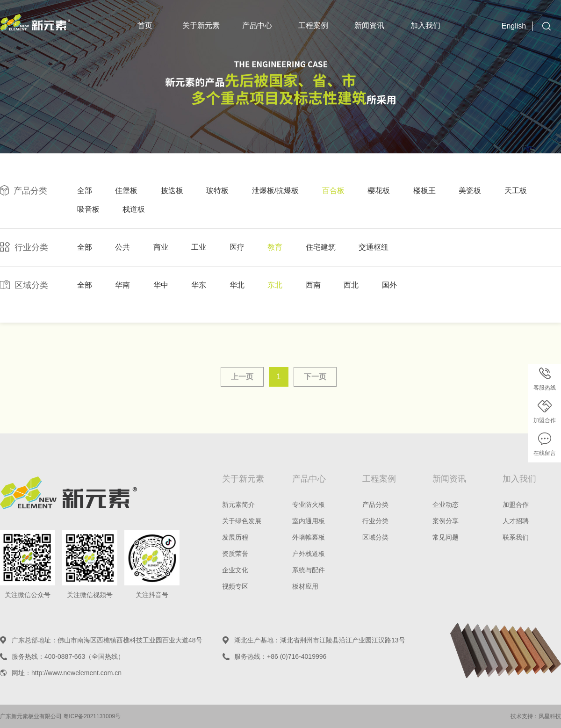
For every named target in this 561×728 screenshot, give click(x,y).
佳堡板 (126, 191)
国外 (389, 285)
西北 (351, 285)
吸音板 (88, 209)
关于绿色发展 (242, 521)
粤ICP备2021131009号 (92, 716)
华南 (122, 285)
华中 (161, 285)
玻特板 (217, 191)
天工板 (516, 191)
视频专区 (235, 586)
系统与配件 (309, 570)
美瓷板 (470, 191)
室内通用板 (309, 521)
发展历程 (235, 537)
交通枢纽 (374, 247)
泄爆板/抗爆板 (275, 191)
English (514, 26)
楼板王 (424, 191)
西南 (313, 285)
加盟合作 (516, 505)
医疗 (237, 247)
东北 (275, 285)
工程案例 (313, 25)
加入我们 (425, 25)
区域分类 (375, 537)
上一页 (242, 377)
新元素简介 (238, 505)
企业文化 (235, 570)
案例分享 (446, 521)
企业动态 (446, 505)
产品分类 (375, 505)
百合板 (333, 191)
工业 (199, 247)
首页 (145, 25)
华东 (199, 285)
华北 (237, 285)
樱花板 (379, 191)
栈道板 (134, 209)
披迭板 (172, 191)
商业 (161, 247)
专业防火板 (309, 505)
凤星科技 (550, 716)
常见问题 (446, 537)
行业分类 (375, 521)
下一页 (315, 377)
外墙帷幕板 (309, 537)
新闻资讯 (369, 25)
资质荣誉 (235, 554)
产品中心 (257, 25)
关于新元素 (201, 25)
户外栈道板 (309, 554)
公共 (122, 247)
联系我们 (516, 537)
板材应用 (305, 586)
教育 (275, 247)
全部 (85, 191)
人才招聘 (516, 521)
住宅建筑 (321, 247)
